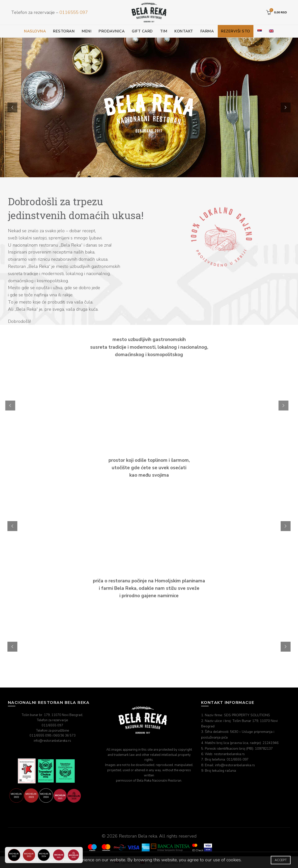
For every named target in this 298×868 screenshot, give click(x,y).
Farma (207, 31)
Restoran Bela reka (138, 836)
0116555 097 (74, 12)
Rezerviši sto (236, 31)
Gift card (142, 31)
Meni (87, 31)
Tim (164, 31)
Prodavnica (112, 31)
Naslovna (35, 31)
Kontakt (184, 31)
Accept (281, 860)
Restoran (64, 31)
